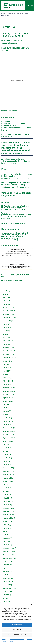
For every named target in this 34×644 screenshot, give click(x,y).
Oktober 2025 (7, 314)
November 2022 (8, 431)
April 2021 (6, 495)
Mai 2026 (6, 291)
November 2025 (8, 311)
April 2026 (6, 294)
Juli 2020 (6, 525)
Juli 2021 (6, 485)
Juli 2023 (6, 404)
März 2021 (6, 498)
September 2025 (8, 318)
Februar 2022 (7, 461)
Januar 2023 (7, 425)
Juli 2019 (6, 565)
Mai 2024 (6, 371)
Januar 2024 (7, 384)
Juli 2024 (6, 364)
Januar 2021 (7, 505)
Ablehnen (17, 630)
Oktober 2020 (7, 515)
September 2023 (8, 398)
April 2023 (6, 414)
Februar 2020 (7, 541)
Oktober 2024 (7, 354)
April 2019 (6, 575)
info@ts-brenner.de (19, 223)
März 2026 (6, 297)
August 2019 (7, 562)
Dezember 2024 (8, 348)
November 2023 (8, 391)
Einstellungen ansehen (17, 635)
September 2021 (8, 478)
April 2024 (6, 374)
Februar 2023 (7, 421)
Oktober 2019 (7, 555)
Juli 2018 (6, 595)
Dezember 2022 (8, 428)
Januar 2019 (7, 585)
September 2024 (8, 358)
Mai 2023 (6, 411)
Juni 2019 (6, 568)
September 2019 (8, 558)
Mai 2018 (6, 598)
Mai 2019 (6, 572)
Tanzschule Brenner (9, 43)
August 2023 (7, 401)
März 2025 (6, 338)
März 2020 (6, 538)
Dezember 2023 (8, 388)
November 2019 (8, 552)
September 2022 (8, 438)
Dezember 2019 (8, 548)
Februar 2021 (7, 501)
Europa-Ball (4, 111)
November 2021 (8, 471)
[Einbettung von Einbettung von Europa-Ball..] (17, 80)
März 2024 (6, 378)
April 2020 (6, 535)
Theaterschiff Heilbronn (9, 235)
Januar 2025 (7, 344)
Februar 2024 (7, 381)
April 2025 (6, 334)
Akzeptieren (17, 625)
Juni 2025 (6, 328)
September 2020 (8, 518)
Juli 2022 (6, 445)
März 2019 (6, 578)
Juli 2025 (6, 324)
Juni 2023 (6, 408)
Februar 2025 (7, 341)
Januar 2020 (7, 545)
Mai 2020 (6, 531)
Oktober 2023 (7, 394)
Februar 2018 (7, 602)
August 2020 (7, 521)
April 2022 (6, 455)
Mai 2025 (6, 331)
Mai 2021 (6, 491)
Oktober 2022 (7, 435)
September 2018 (8, 588)
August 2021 (7, 481)
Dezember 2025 (8, 308)
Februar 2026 (7, 301)
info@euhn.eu (8, 196)
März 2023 (6, 418)
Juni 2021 (6, 488)
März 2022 (6, 458)
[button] (31, 605)
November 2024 (8, 351)
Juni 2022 (6, 448)
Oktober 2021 (7, 475)
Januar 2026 (7, 304)
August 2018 (7, 592)
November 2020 (8, 511)
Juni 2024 (6, 368)
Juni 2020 (6, 528)
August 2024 (7, 361)
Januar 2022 (7, 465)
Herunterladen (13, 111)
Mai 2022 (6, 451)
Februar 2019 (7, 582)
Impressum (29, 639)
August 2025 (7, 321)
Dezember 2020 (8, 508)
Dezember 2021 (8, 468)
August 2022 (7, 441)
